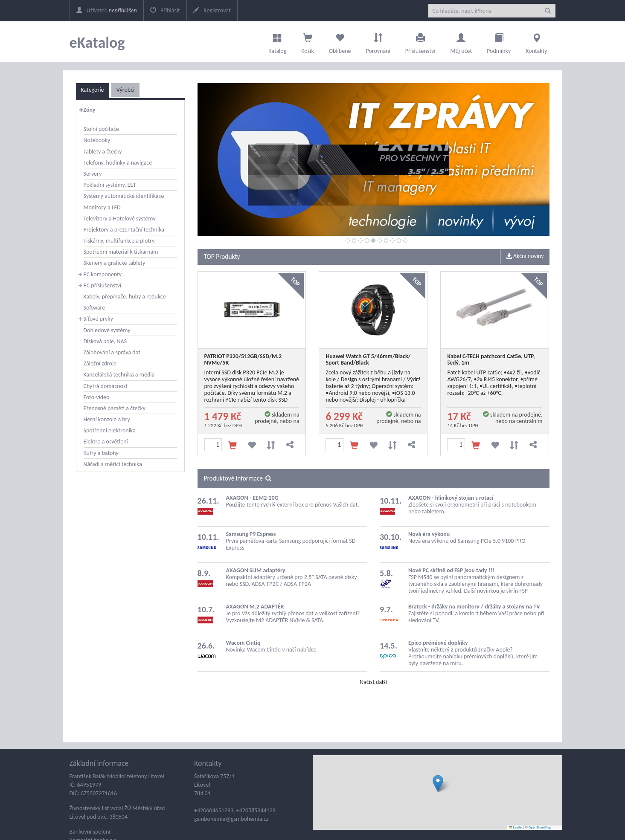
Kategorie (93, 90)
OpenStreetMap (540, 827)
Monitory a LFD (102, 207)
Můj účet (461, 41)
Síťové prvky (99, 319)
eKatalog (97, 43)
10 (405, 240)
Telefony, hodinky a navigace (118, 163)
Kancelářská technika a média (119, 375)
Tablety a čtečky (103, 152)
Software (94, 308)
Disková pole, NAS (105, 341)
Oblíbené (340, 41)
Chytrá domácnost (106, 386)
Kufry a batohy (101, 453)
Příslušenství (420, 41)
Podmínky (499, 41)
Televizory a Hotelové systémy (120, 219)
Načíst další (373, 682)
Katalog (277, 41)
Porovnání (378, 41)
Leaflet (516, 827)
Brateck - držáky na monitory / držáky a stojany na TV (474, 607)
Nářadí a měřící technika (113, 464)
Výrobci (126, 90)
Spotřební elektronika (110, 430)
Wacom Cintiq (243, 643)
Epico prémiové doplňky (438, 643)
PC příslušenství (103, 285)
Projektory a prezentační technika (124, 230)
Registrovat (212, 10)
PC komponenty (103, 274)
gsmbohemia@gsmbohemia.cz (231, 819)
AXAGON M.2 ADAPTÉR (255, 607)
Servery (93, 174)
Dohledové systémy (107, 330)
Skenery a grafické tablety (115, 263)
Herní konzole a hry (107, 419)
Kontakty (536, 41)
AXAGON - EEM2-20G (252, 498)
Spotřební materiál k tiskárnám (121, 252)
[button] (438, 784)
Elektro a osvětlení (106, 442)
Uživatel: (107, 10)
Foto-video (97, 397)
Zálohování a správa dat (112, 352)
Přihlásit (165, 10)
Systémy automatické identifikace (124, 196)
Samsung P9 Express (251, 534)
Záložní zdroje (100, 364)
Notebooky (97, 140)
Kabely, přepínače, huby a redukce (125, 297)
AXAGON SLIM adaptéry (256, 570)
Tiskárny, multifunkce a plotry (119, 241)
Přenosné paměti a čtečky (115, 408)
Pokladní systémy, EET (110, 185)
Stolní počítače (101, 129)
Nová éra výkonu (429, 534)
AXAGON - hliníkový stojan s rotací (451, 498)
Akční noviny (525, 256)
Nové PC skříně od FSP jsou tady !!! (451, 570)
